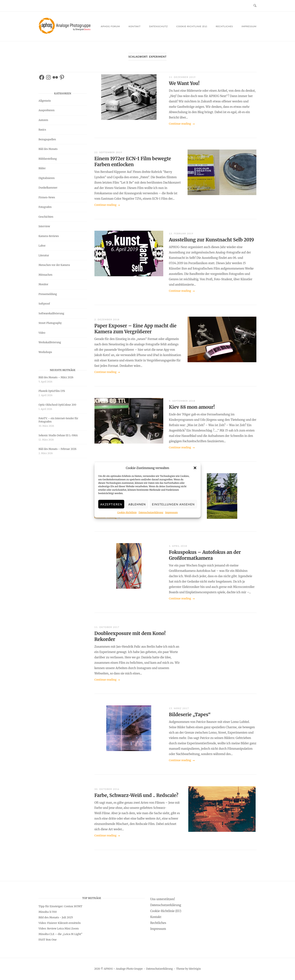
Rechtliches (224, 26)
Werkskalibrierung (50, 342)
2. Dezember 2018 (107, 319)
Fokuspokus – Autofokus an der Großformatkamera (205, 555)
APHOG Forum (110, 26)
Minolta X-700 (48, 912)
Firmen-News (47, 197)
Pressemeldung (48, 294)
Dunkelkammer (48, 188)
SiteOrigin (195, 969)
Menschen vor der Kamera (54, 265)
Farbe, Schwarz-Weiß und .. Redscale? (136, 795)
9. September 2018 (182, 401)
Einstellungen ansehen (173, 506)
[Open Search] (255, 6)
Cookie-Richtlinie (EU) (192, 26)
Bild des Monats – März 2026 (56, 377)
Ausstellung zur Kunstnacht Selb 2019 (212, 240)
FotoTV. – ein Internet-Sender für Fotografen (59, 420)
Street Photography (50, 323)
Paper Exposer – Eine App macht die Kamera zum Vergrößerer (136, 329)
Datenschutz (158, 26)
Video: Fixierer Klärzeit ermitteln (60, 923)
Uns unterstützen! (163, 899)
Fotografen (45, 207)
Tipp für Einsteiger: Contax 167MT (61, 906)
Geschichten (46, 217)
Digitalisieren (47, 178)
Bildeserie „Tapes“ (190, 715)
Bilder (42, 168)
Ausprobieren (47, 110)
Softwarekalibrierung (51, 313)
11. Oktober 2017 (107, 627)
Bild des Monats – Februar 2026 (58, 449)
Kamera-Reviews (49, 236)
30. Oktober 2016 (107, 789)
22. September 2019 (108, 152)
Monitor (43, 284)
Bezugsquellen (47, 139)
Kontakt (135, 26)
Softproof (44, 304)
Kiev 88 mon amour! (192, 407)
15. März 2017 (179, 708)
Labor (42, 246)
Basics (42, 130)
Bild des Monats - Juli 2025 (56, 917)
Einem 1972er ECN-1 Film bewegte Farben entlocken (133, 162)
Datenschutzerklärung (151, 515)
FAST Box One (48, 940)
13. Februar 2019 (181, 233)
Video (42, 333)
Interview (44, 226)
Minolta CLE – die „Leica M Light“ (61, 934)
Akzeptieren (111, 506)
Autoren (43, 120)
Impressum (171, 515)
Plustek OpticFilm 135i (52, 391)
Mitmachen (46, 275)
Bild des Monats (48, 149)
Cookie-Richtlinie (127, 515)
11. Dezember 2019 (182, 77)
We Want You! (184, 83)
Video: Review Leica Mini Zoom (59, 929)
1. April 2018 (178, 546)
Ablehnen (137, 506)
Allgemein (45, 101)
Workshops (45, 352)
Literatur (44, 255)
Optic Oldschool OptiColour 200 (57, 405)
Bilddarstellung (48, 159)
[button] (195, 470)
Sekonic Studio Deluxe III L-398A (58, 435)
